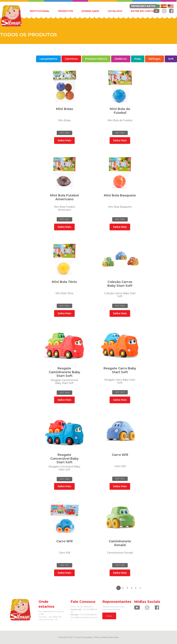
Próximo (140, 588)
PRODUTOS (66, 11)
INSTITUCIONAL (40, 11)
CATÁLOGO (115, 11)
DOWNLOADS (90, 11)
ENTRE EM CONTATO (144, 11)
